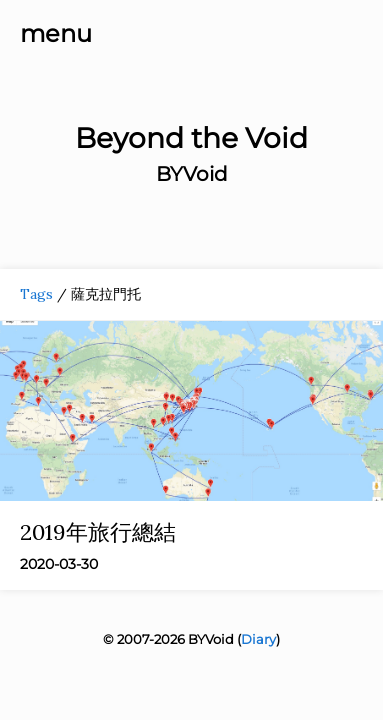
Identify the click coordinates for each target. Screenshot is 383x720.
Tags (36, 294)
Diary (258, 639)
